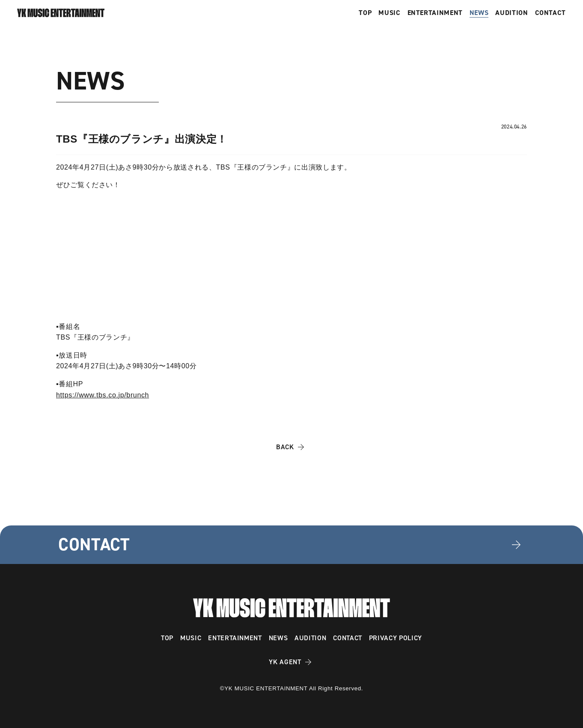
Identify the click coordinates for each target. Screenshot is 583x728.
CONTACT (550, 13)
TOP (365, 13)
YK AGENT (285, 662)
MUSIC (389, 13)
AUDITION (512, 13)
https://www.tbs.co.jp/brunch (103, 395)
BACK (285, 447)
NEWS (479, 13)
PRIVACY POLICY (396, 638)
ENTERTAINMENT (435, 13)
